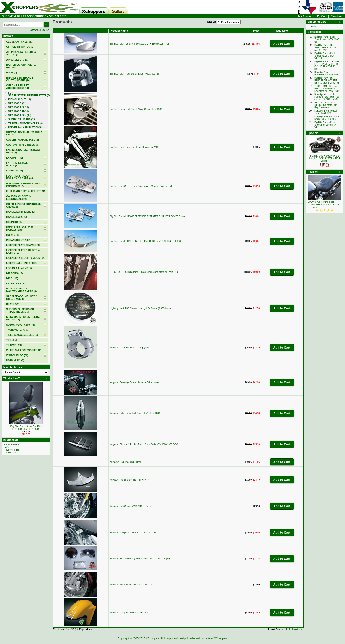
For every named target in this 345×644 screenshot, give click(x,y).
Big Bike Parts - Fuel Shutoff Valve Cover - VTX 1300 (136, 109)
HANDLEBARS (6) (17, 217)
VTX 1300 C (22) (17, 103)
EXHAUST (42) (15, 158)
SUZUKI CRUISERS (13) (22, 119)
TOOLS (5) (12, 340)
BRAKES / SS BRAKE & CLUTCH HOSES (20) (20, 79)
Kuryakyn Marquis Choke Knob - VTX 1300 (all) (133, 533)
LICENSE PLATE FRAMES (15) (24, 245)
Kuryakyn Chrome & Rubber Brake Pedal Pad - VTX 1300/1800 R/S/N (144, 444)
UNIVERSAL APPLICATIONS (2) (26, 127)
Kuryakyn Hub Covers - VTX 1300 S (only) (131, 506)
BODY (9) (12, 73)
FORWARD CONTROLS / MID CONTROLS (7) (23, 185)
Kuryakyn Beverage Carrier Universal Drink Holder (134, 382)
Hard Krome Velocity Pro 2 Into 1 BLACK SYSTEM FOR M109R (324, 158)
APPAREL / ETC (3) (17, 60)
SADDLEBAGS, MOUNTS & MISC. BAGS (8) (22, 298)
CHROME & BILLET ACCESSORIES (24, 16)
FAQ (6, 447)
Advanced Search (40, 30)
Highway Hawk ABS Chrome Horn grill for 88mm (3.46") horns (140, 308)
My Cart (322, 16)
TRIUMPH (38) (14, 345)
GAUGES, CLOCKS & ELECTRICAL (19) (19, 198)
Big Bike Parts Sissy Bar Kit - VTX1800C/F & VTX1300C (26, 428)
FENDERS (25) (15, 171)
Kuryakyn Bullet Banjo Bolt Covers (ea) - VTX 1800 (135, 413)
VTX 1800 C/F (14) (18, 111)
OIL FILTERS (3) (15, 283)
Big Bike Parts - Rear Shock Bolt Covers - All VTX (134, 147)
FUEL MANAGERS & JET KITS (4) (26, 191)
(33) (20, 42)
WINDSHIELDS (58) (17, 355)
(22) (19, 107)
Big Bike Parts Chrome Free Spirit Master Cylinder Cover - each (141, 186)
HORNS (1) (12, 235)
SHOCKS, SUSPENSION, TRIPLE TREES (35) (20, 310)
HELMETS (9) (14, 222)
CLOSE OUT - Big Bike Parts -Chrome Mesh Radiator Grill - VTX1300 (144, 272)
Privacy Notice (12, 444)
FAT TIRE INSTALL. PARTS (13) (17, 164)
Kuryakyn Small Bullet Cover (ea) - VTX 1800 (132, 585)
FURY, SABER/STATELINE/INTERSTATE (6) (28, 94)
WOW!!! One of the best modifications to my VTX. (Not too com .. (324, 204)
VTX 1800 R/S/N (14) (20, 115)
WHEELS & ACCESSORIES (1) (24, 350)
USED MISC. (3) (15, 360)
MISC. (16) (12, 278)
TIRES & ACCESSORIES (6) (22, 335)
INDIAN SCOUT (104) (18, 240)
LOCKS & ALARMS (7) (19, 268)
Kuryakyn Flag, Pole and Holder (125, 462)
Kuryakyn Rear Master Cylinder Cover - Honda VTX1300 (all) (140, 559)
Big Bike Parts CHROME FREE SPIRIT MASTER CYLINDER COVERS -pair (147, 216)
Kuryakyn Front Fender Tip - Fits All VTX (130, 480)
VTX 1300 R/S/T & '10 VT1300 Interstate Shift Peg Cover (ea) (326, 105)
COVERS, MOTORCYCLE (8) (23, 140)
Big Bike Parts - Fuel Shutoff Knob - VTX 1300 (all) (135, 74)
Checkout (336, 16)
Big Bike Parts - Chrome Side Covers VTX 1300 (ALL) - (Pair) (140, 44)
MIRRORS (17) (15, 273)
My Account (306, 16)
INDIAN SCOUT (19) (20, 99)
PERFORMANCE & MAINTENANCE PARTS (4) (21, 290)
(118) (18, 87)
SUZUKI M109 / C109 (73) (21, 325)
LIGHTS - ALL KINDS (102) (21, 263)
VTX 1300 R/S (58, 16)
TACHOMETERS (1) (17, 330)
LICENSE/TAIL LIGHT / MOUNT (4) (26, 258)
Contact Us (10, 452)
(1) (20, 47)
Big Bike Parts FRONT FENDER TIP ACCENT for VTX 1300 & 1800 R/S (145, 241)
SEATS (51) (13, 304)
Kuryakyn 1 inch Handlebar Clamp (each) (130, 348)
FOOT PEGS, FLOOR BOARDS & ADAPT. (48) (20, 177)
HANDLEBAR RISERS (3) (21, 212)
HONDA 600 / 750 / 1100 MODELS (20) (20, 228)
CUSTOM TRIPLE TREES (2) (22, 145)
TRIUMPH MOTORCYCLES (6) (25, 123)
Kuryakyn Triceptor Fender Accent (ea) (129, 613)
